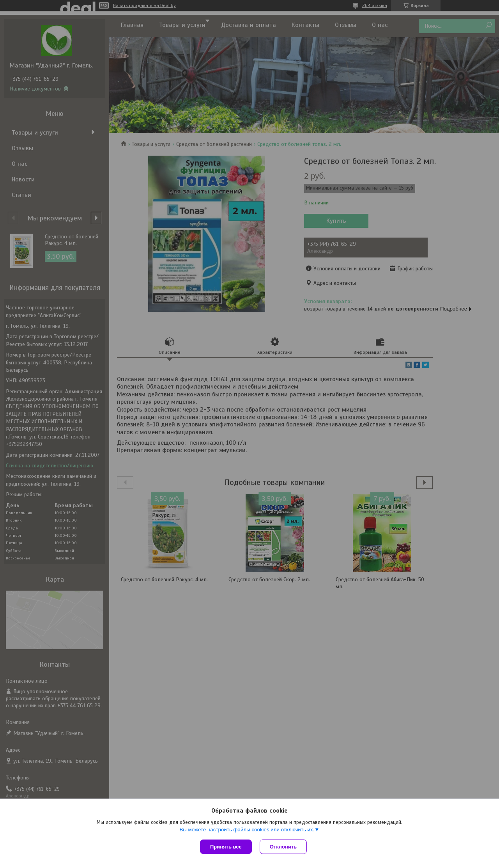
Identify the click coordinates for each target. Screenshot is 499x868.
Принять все (226, 847)
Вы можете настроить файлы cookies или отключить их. (247, 830)
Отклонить (283, 847)
